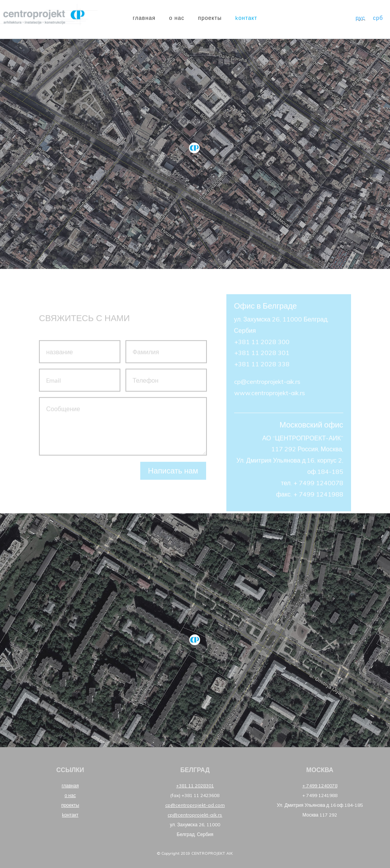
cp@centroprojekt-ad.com (195, 805)
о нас (177, 18)
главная (144, 18)
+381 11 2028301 (195, 786)
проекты (210, 18)
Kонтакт (246, 18)
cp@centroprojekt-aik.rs (195, 815)
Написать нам (173, 474)
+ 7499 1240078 (320, 786)
